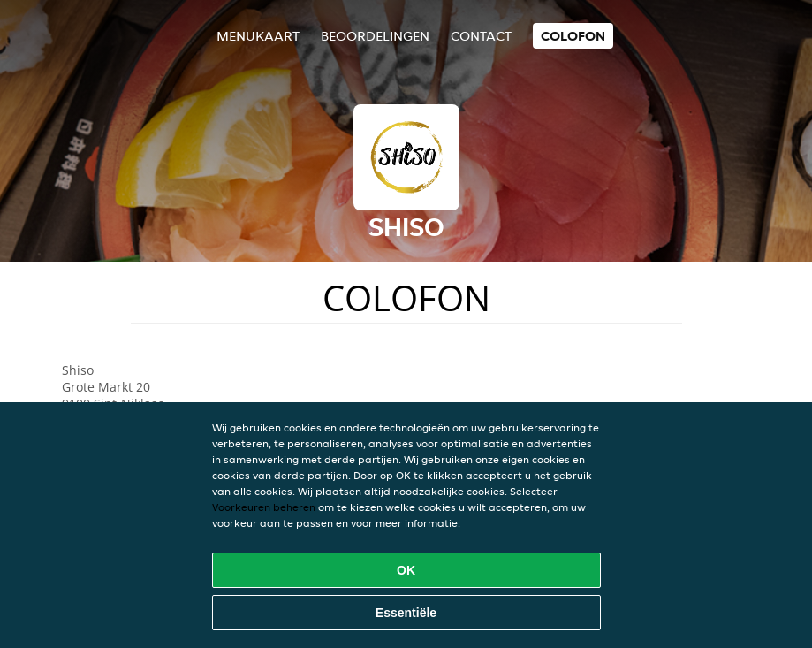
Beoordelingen (375, 36)
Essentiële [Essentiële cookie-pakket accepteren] (406, 613)
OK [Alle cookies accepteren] (406, 570)
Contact (481, 36)
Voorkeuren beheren (264, 507)
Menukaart (258, 36)
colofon (573, 36)
